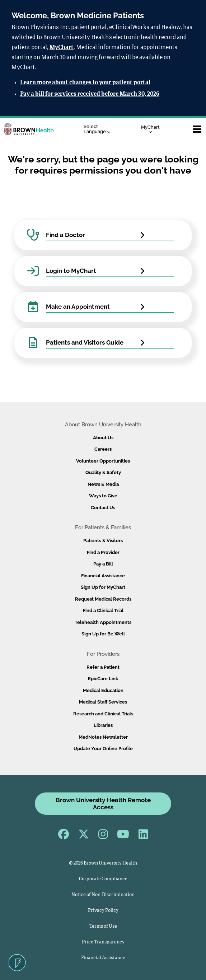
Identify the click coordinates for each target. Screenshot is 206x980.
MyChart (62, 48)
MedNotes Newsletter (103, 737)
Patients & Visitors (103, 541)
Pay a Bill (103, 564)
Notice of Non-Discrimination (103, 895)
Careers (103, 449)
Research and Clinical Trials (103, 714)
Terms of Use (103, 926)
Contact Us (103, 508)
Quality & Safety (103, 472)
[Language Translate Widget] (99, 129)
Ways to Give (103, 496)
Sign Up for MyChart (103, 587)
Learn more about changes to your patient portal (85, 83)
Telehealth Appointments (103, 622)
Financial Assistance (103, 576)
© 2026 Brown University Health (103, 863)
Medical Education (103, 690)
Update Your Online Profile (103, 749)
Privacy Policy (103, 911)
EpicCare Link (103, 679)
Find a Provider (103, 552)
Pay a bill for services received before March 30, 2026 (90, 94)
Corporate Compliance (103, 879)
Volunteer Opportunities (103, 461)
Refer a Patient (103, 667)
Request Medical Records (103, 599)
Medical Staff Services (103, 702)
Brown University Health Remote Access (103, 804)
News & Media (103, 484)
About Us (103, 438)
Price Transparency (103, 942)
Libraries (103, 725)
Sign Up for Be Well (103, 634)
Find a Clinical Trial (103, 610)
